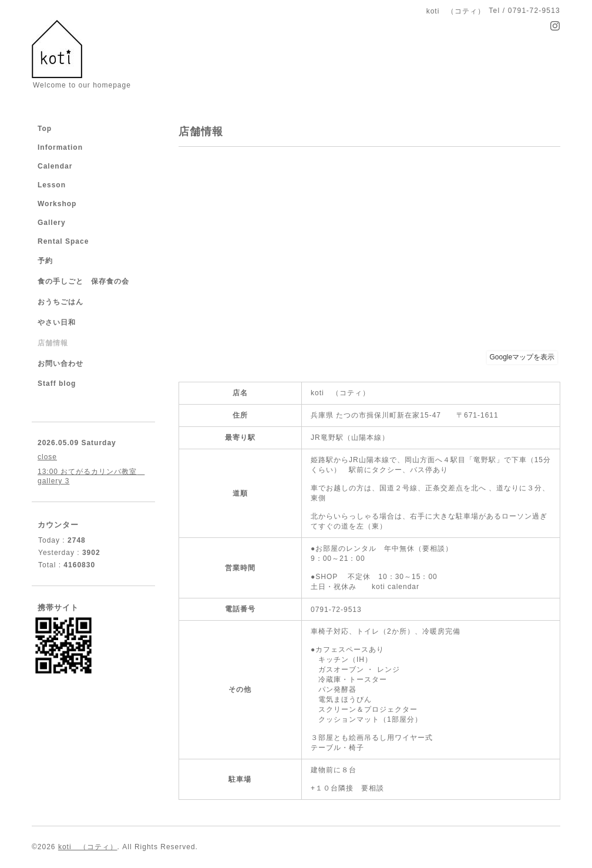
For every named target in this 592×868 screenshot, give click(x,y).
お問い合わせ (60, 364)
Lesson (52, 185)
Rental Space (63, 241)
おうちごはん (60, 302)
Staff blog (57, 383)
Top (45, 129)
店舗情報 (53, 343)
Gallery (52, 223)
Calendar (55, 166)
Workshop (57, 204)
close (47, 457)
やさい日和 (57, 322)
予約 (45, 261)
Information (60, 147)
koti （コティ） (88, 847)
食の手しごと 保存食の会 (83, 281)
